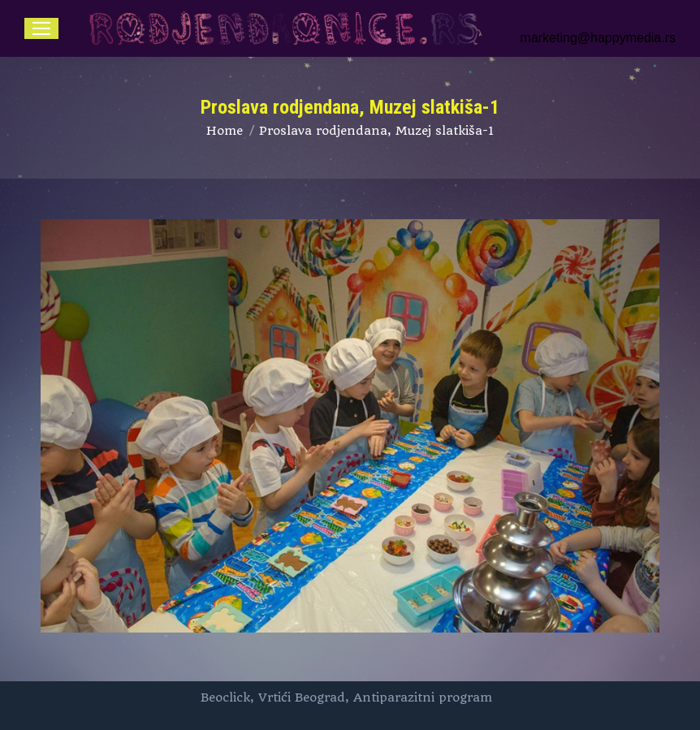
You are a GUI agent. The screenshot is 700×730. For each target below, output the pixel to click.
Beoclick (225, 698)
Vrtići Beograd (302, 698)
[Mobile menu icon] (41, 28)
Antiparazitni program (423, 698)
